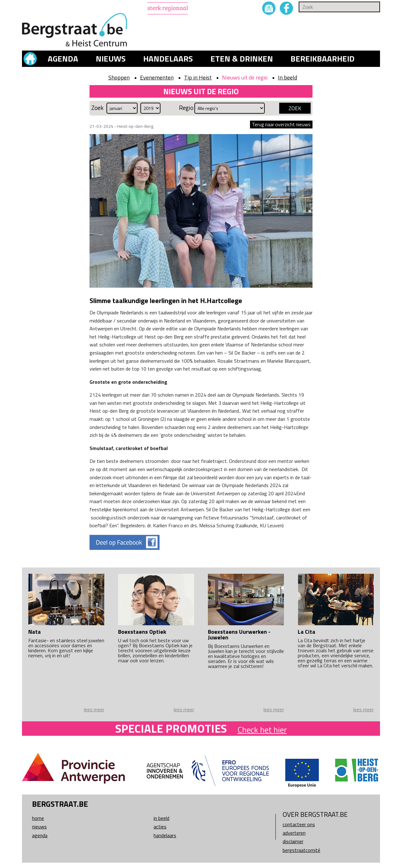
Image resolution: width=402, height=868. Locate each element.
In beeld (288, 77)
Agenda (63, 59)
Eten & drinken (242, 59)
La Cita (307, 632)
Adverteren (294, 833)
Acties (160, 827)
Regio (186, 108)
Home (38, 818)
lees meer (94, 709)
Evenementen (157, 77)
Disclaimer (293, 841)
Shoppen (119, 77)
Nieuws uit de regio (245, 77)
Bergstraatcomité (301, 850)
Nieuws (111, 59)
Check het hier (262, 730)
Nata (35, 632)
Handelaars (168, 59)
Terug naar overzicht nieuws (281, 124)
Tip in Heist (198, 77)
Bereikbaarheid (323, 59)
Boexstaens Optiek (142, 632)
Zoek (98, 108)
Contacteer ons (299, 824)
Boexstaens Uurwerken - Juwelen (239, 635)
